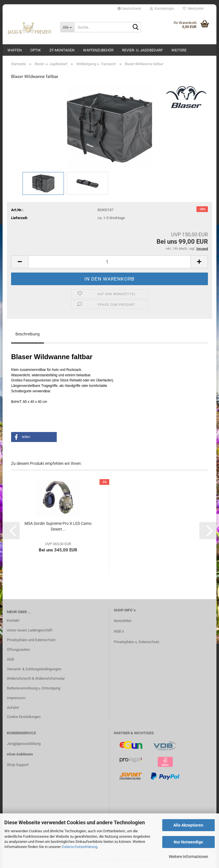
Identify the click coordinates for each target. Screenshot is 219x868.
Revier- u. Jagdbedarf (142, 50)
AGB (10, 659)
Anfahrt (13, 708)
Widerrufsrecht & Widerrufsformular (36, 678)
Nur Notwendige (188, 842)
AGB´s (119, 631)
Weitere (179, 50)
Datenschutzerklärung (79, 847)
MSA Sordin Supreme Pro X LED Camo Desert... (58, 526)
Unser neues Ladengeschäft (30, 630)
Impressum (16, 698)
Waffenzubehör (98, 50)
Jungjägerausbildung (24, 744)
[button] (129, 9)
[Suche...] (67, 27)
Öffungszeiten (18, 650)
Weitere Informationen (188, 857)
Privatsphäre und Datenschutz (31, 640)
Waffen (15, 50)
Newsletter (123, 621)
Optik (36, 50)
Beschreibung (28, 334)
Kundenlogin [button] (162, 9)
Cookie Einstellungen (24, 717)
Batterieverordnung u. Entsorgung (34, 688)
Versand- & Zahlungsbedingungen (34, 669)
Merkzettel (193, 9)
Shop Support (18, 765)
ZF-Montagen (62, 50)
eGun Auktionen (20, 754)
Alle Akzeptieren (188, 825)
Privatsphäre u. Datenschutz (136, 642)
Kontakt (13, 620)
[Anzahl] (109, 262)
